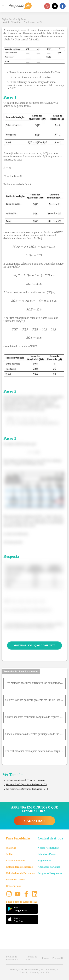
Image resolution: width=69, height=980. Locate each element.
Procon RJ (58, 958)
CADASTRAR (34, 821)
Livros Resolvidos (16, 860)
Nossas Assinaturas (48, 848)
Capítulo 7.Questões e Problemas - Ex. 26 (22, 22)
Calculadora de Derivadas (20, 873)
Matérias (11, 848)
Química (22, 19)
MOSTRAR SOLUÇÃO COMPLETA (34, 645)
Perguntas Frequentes (50, 873)
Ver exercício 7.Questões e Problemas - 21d (27, 789)
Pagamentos (44, 860)
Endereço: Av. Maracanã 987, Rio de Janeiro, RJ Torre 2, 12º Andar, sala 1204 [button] (34, 971)
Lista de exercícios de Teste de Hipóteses (26, 780)
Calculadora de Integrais (20, 867)
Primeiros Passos (47, 854)
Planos (45, 958)
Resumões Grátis (15, 880)
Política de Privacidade (12, 958)
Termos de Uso (32, 958)
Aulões (10, 854)
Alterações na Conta (49, 867)
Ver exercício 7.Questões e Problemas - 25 (26, 784)
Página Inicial (8, 19)
